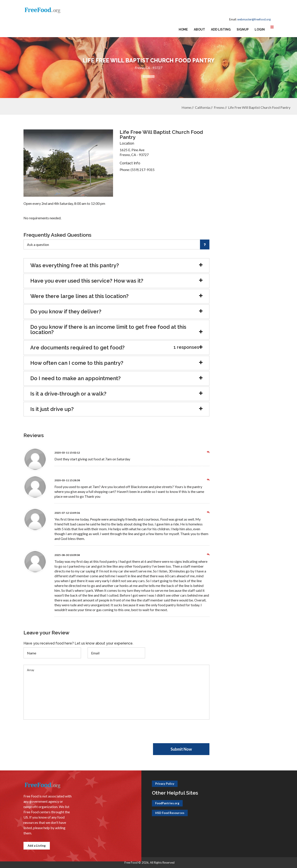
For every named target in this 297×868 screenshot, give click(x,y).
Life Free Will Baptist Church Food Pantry (259, 107)
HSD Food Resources (170, 813)
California (202, 107)
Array (117, 692)
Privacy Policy (165, 784)
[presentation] (57, 735)
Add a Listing (37, 846)
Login (260, 29)
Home (183, 29)
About (199, 29)
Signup (243, 29)
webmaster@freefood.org (254, 19)
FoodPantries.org (167, 803)
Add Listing (221, 29)
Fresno (219, 107)
